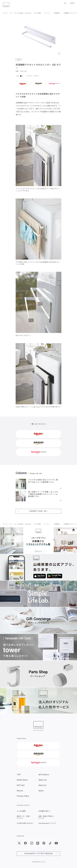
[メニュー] (72, 3)
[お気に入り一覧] (65, 3)
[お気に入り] (60, 55)
